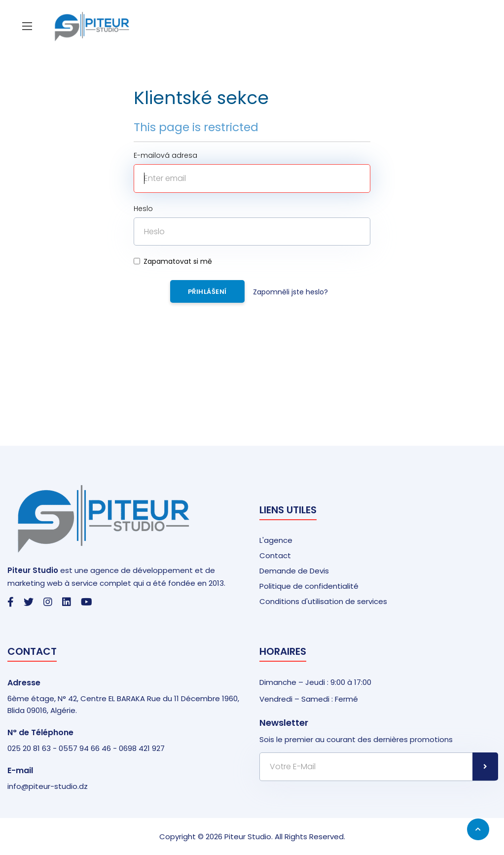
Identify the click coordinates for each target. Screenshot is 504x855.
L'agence (276, 540)
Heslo (143, 209)
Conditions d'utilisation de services (323, 601)
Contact (275, 555)
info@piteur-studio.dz (48, 786)
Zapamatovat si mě (173, 261)
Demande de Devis (294, 571)
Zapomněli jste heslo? (290, 292)
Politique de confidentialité (309, 586)
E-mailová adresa (165, 155)
